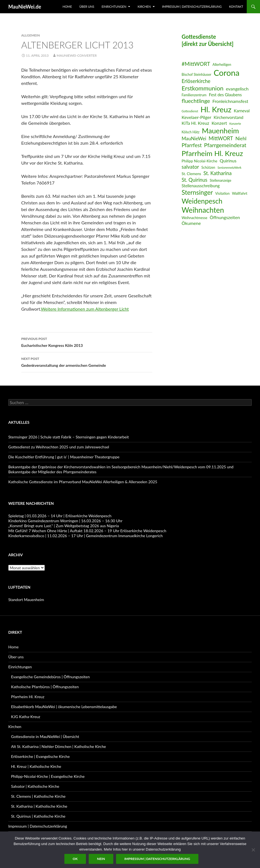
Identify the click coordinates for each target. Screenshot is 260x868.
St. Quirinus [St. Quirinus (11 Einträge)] (194, 180)
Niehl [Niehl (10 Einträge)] (241, 138)
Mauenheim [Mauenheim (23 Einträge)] (220, 131)
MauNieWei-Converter (77, 55)
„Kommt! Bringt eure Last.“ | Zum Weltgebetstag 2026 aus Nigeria (64, 526)
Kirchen (144, 7)
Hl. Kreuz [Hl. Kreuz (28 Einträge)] (216, 109)
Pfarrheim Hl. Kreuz (28, 697)
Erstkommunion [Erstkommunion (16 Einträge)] (203, 88)
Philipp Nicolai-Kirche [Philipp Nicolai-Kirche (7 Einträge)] (199, 161)
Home (67, 7)
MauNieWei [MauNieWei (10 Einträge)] (194, 138)
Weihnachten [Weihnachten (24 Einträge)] (203, 210)
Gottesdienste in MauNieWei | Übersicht (45, 736)
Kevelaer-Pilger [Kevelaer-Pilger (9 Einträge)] (196, 117)
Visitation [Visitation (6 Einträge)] (222, 193)
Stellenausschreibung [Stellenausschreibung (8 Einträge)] (201, 186)
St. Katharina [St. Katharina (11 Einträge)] (217, 173)
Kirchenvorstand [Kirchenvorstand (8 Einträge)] (228, 117)
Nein (101, 859)
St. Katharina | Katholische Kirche (39, 806)
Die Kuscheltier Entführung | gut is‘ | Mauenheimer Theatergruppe (64, 457)
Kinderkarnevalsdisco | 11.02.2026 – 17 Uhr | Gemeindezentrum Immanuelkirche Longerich (86, 536)
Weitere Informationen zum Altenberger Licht (85, 309)
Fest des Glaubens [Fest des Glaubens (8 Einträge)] (225, 95)
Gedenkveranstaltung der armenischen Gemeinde (87, 362)
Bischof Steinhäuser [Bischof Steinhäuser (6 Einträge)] (196, 75)
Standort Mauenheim (26, 600)
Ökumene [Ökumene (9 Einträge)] (191, 223)
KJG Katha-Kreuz (26, 717)
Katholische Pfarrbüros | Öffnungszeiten (45, 687)
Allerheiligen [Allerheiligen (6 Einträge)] (222, 65)
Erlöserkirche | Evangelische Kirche (40, 756)
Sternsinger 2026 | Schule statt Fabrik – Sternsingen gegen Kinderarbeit (69, 437)
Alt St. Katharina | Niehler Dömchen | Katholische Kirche (58, 746)
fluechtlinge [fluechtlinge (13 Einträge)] (196, 101)
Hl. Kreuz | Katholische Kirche (36, 766)
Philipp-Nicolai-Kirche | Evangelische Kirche (48, 776)
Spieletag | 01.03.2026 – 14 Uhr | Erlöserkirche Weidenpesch (60, 516)
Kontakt (236, 7)
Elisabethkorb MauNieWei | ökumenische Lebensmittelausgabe (64, 707)
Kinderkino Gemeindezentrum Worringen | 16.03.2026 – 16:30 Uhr (65, 521)
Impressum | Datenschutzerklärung (192, 7)
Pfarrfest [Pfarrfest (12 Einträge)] (192, 145)
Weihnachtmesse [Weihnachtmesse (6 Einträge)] (194, 218)
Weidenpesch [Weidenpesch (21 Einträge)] (202, 201)
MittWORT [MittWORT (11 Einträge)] (221, 138)
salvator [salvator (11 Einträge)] (190, 167)
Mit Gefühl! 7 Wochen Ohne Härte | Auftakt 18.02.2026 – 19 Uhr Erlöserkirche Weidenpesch (87, 531)
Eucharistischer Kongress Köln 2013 (87, 342)
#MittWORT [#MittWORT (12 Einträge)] (196, 64)
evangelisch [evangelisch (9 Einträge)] (237, 89)
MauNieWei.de (25, 7)
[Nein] (253, 850)
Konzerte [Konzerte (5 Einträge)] (235, 124)
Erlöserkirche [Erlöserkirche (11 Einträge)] (196, 81)
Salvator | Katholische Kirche (35, 786)
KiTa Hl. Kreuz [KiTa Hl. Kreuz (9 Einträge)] (195, 123)
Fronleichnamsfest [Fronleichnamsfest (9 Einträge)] (230, 101)
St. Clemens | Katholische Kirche (38, 796)
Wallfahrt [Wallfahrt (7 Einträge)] (240, 193)
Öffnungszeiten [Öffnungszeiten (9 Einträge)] (225, 217)
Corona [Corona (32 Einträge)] (227, 73)
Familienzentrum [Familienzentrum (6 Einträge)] (194, 95)
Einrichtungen (114, 7)
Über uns (87, 7)
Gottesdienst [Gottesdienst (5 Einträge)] (190, 111)
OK (75, 859)
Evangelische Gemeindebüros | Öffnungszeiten (50, 677)
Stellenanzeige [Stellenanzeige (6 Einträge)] (220, 180)
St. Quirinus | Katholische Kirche (38, 816)
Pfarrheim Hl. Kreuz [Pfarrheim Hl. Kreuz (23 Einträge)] (212, 153)
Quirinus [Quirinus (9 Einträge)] (228, 161)
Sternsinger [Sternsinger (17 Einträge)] (197, 192)
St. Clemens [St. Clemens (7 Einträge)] (191, 174)
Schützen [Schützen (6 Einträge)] (208, 167)
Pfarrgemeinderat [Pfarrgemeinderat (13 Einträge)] (225, 145)
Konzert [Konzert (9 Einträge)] (219, 123)
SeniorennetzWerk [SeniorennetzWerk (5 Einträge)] (229, 167)
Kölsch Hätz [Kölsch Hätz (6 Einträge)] (191, 132)
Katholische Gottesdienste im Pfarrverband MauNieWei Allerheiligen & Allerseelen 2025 (83, 482)
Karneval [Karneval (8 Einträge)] (242, 111)
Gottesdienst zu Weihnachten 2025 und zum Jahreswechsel (59, 447)
